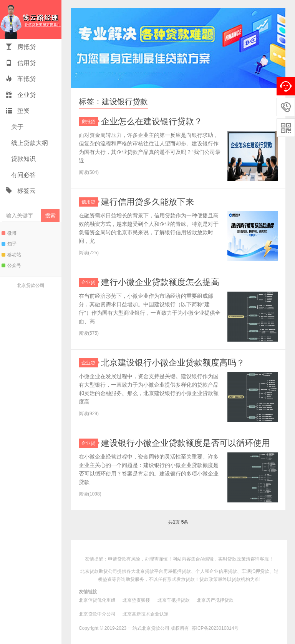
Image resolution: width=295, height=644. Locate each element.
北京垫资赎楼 (136, 600)
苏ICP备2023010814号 (215, 628)
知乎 (9, 244)
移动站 (11, 255)
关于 (17, 127)
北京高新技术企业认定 (146, 614)
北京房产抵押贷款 (215, 600)
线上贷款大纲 (29, 143)
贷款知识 (23, 159)
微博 (9, 233)
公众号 (11, 265)
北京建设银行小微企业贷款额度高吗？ (173, 363)
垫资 (18, 111)
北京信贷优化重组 (97, 600)
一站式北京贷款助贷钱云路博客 (31, 19)
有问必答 (23, 175)
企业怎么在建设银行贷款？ (152, 121)
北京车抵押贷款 (174, 600)
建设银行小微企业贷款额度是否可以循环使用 (186, 443)
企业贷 (21, 95)
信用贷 (21, 63)
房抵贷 (21, 47)
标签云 (21, 191)
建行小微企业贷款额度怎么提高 (160, 282)
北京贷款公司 (31, 285)
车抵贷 (21, 79)
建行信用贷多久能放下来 (147, 202)
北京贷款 (145, 571)
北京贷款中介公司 (97, 614)
